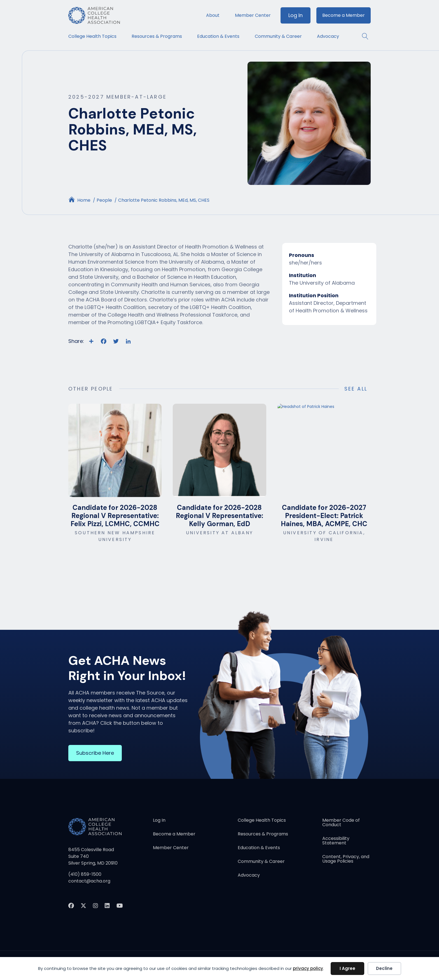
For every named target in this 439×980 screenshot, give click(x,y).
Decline (384, 968)
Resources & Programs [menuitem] (157, 36)
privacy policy (308, 968)
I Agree (347, 968)
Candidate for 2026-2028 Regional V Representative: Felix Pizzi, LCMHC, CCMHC (115, 516)
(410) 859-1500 (85, 874)
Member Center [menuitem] (253, 15)
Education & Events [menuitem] (218, 36)
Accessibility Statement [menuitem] (336, 841)
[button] (362, 36)
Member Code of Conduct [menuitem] (341, 823)
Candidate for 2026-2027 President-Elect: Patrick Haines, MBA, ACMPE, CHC (324, 516)
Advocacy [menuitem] (328, 36)
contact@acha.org (89, 881)
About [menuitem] (213, 15)
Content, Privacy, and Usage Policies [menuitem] (346, 859)
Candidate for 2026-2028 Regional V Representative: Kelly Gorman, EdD (219, 516)
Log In (296, 15)
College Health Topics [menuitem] (92, 36)
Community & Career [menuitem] (278, 36)
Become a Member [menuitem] (344, 15)
